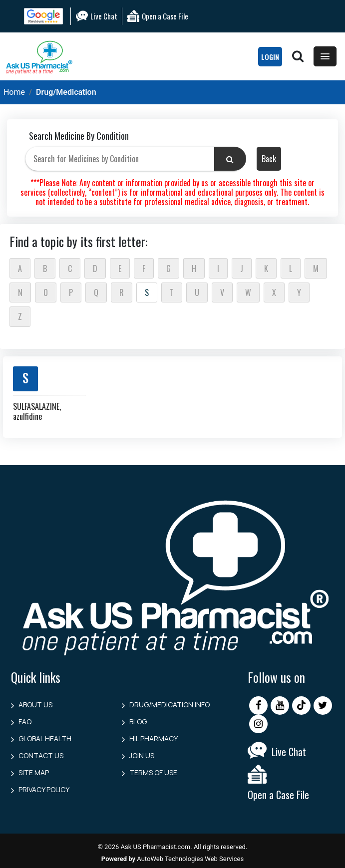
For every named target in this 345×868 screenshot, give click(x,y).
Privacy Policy (44, 789)
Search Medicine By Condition (79, 136)
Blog (138, 722)
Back (269, 159)
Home (14, 92)
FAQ (25, 722)
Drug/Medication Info (170, 705)
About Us (35, 705)
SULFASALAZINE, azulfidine (37, 411)
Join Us (142, 755)
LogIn (270, 57)
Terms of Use (153, 772)
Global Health (45, 738)
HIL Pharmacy (154, 738)
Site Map (34, 772)
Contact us (41, 755)
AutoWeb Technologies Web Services (190, 859)
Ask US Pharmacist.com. (157, 847)
